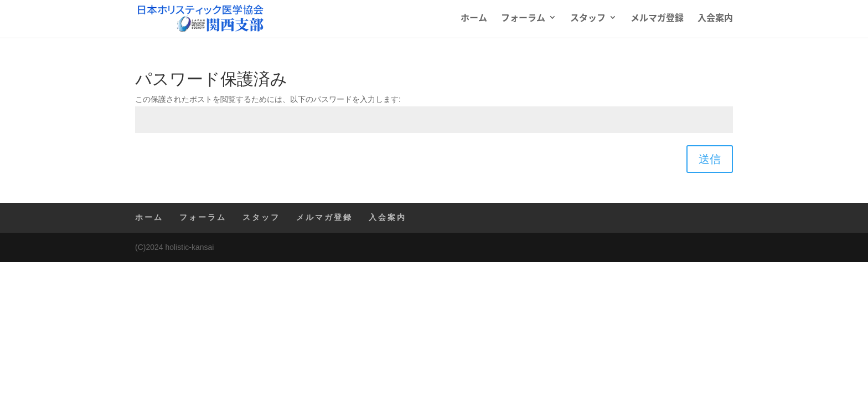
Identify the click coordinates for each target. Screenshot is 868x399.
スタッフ (588, 22)
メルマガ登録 (657, 22)
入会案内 (715, 22)
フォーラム (523, 22)
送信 (710, 159)
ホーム (474, 22)
